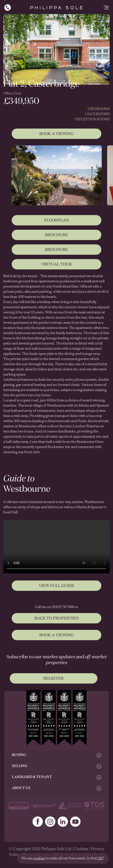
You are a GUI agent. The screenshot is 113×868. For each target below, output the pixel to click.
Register (53, 679)
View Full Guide (56, 589)
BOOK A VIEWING (56, 639)
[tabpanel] (56, 175)
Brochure (56, 239)
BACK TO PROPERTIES (56, 622)
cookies (39, 859)
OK (100, 859)
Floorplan (56, 224)
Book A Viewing (56, 134)
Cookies (81, 849)
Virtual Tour (56, 268)
